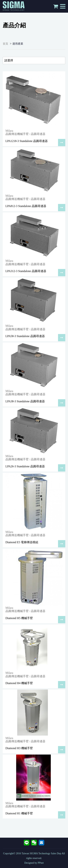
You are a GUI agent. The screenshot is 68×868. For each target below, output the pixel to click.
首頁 (5, 44)
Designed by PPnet (34, 863)
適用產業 (18, 44)
